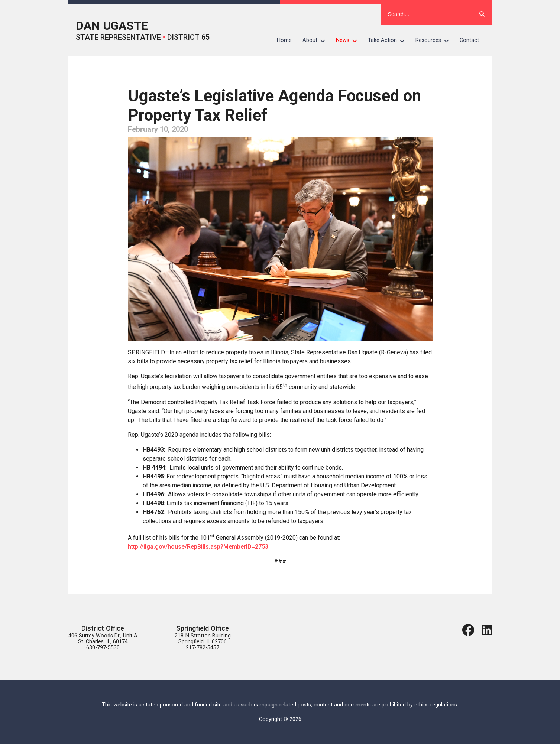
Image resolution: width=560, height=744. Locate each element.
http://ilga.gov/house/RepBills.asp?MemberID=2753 (198, 547)
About (317, 40)
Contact (469, 40)
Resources (435, 40)
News (349, 40)
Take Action (389, 40)
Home (284, 40)
